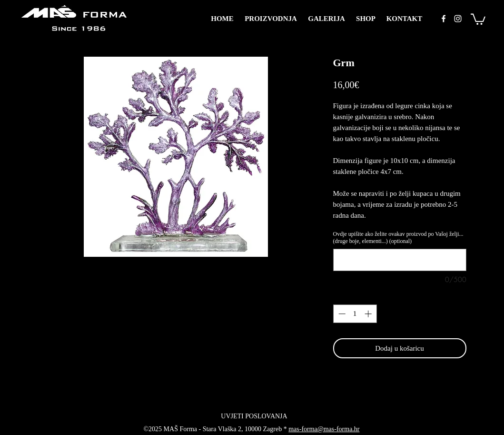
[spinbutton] (355, 314)
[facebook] (444, 19)
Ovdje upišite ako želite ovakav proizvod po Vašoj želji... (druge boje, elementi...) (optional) (398, 238)
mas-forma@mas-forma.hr (324, 429)
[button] (478, 19)
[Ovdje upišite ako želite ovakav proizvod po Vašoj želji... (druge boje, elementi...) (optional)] (400, 260)
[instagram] (458, 19)
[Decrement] (341, 314)
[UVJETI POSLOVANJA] (254, 416)
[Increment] (369, 314)
